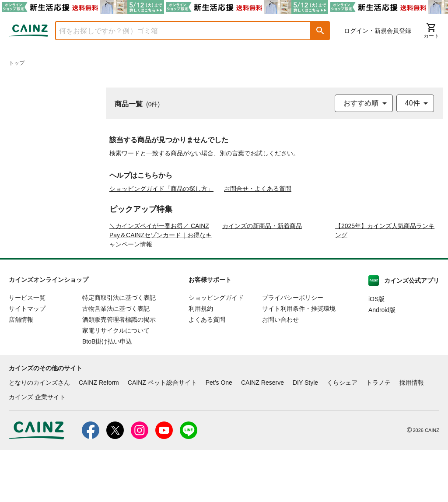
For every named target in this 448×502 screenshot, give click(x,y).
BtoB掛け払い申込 (107, 393)
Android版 (382, 362)
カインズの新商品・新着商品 (262, 278)
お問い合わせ (280, 372)
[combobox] (176, 31)
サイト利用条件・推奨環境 (299, 361)
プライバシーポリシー (293, 350)
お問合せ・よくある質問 (258, 189)
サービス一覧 (27, 350)
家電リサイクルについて (116, 383)
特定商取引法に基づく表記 (119, 350)
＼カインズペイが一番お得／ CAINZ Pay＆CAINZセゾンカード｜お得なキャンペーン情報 (161, 287)
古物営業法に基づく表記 (116, 361)
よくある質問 (207, 372)
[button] (320, 31)
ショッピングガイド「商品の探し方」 (161, 189)
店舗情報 (21, 372)
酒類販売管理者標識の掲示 (119, 372)
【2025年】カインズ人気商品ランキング (385, 283)
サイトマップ (27, 361)
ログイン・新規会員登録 (378, 31)
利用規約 (201, 361)
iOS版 (376, 351)
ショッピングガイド (216, 350)
